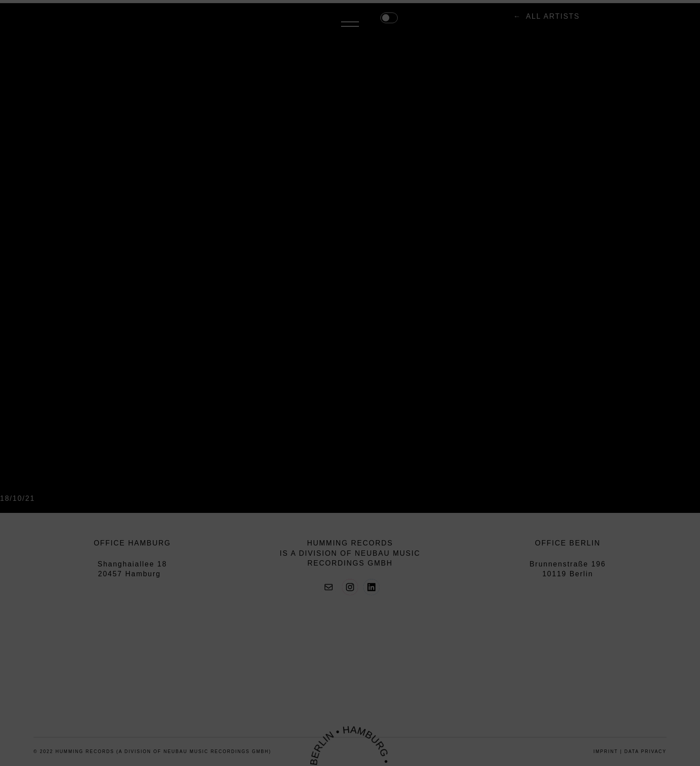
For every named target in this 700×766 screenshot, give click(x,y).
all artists (352, 21)
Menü (658, 21)
